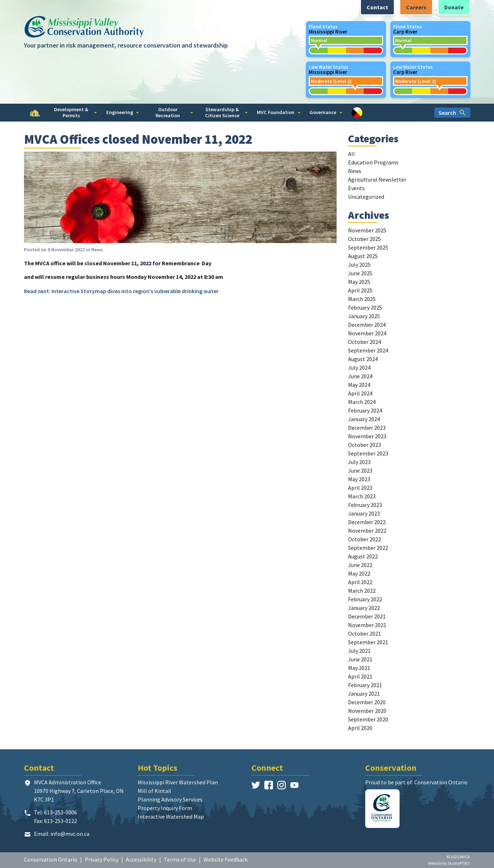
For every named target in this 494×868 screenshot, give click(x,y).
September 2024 (368, 350)
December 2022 (367, 522)
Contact (377, 7)
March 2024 (362, 402)
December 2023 (367, 428)
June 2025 (360, 273)
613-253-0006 (60, 812)
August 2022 (363, 556)
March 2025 (362, 299)
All (351, 154)
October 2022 (365, 539)
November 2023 (367, 436)
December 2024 (367, 325)
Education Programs (373, 162)
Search (452, 113)
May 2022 (359, 573)
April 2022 (360, 582)
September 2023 (368, 453)
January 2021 (364, 694)
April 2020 (360, 728)
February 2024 (365, 410)
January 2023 (364, 513)
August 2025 (363, 256)
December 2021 (367, 616)
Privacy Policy (102, 859)
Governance (326, 112)
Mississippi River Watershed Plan (178, 782)
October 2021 (365, 633)
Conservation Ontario (51, 859)
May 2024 (359, 385)
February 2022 (365, 599)
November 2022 (367, 531)
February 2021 (365, 685)
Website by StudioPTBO (449, 863)
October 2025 (365, 239)
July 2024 (359, 368)
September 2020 (368, 719)
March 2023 (362, 496)
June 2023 (360, 470)
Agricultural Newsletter (377, 179)
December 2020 (367, 702)
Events (356, 188)
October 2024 (365, 342)
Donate (454, 7)
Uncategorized (366, 197)
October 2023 (365, 445)
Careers (416, 7)
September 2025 (368, 247)
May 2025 (359, 282)
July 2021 (359, 651)
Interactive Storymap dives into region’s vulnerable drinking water (135, 291)
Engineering (123, 112)
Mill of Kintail (155, 791)
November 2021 (367, 625)
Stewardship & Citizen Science (226, 112)
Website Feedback (226, 859)
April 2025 (360, 290)
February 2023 (365, 505)
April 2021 (360, 676)
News (97, 250)
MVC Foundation (279, 112)
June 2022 (360, 565)
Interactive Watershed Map (171, 817)
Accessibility (141, 859)
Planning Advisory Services (170, 799)
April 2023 (360, 488)
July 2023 (359, 462)
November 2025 (367, 230)
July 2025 (359, 265)
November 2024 (367, 333)
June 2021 (360, 659)
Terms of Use (180, 859)
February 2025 (365, 307)
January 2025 (364, 316)
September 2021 (368, 642)
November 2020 (367, 711)
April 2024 (360, 393)
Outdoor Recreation (175, 112)
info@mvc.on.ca (70, 834)
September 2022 (368, 548)
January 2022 (364, 608)
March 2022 (362, 591)
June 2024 (360, 376)
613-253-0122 (60, 821)
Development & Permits (75, 112)
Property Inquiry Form (165, 808)
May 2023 (359, 479)
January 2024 (364, 419)
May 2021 (359, 668)
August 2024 (363, 359)
